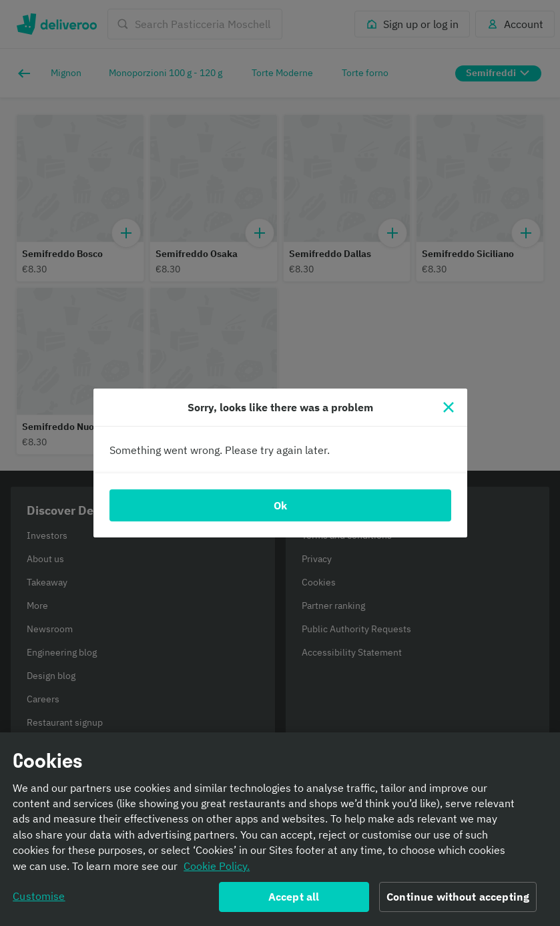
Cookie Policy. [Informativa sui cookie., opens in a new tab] (217, 871)
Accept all (294, 901)
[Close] (449, 407)
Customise (39, 901)
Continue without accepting (458, 901)
